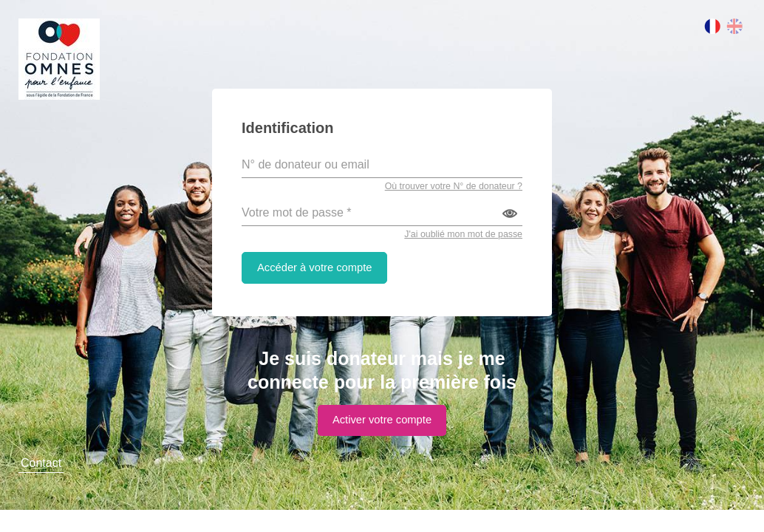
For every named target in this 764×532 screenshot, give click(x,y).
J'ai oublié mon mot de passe (460, 235)
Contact (41, 485)
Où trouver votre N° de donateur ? (450, 187)
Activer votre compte (382, 423)
